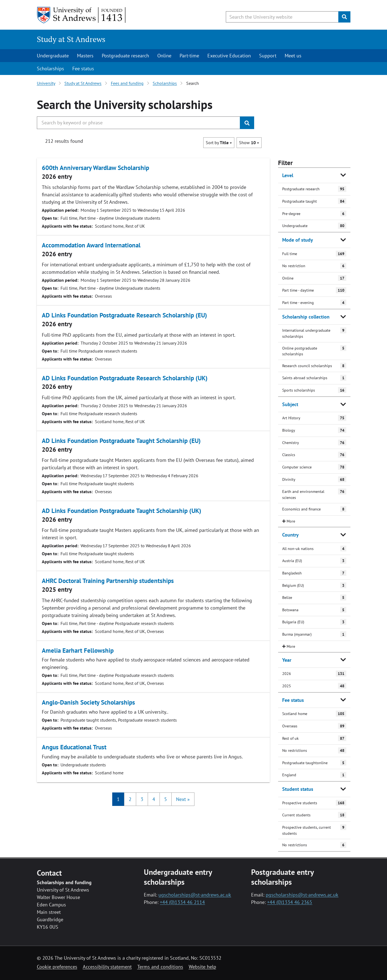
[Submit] (344, 17)
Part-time (189, 56)
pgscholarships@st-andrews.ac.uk (302, 895)
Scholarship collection (306, 317)
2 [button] (130, 799)
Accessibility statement (107, 967)
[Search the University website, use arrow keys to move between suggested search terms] (282, 17)
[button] (183, 799)
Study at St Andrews (71, 39)
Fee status (83, 69)
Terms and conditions (160, 967)
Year (287, 660)
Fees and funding (127, 83)
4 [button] (154, 799)
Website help (202, 967)
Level (288, 175)
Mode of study (298, 240)
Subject (290, 404)
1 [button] (118, 799)
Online (164, 56)
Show (249, 143)
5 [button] (166, 799)
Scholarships (50, 69)
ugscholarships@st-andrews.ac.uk (195, 895)
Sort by (219, 143)
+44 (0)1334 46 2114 (182, 902)
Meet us (293, 56)
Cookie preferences (57, 967)
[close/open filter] (314, 521)
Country (290, 535)
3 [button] (142, 799)
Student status (298, 789)
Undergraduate (53, 56)
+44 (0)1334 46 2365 (290, 902)
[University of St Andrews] (82, 15)
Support (268, 56)
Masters (85, 56)
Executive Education (229, 56)
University (46, 83)
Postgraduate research (125, 56)
